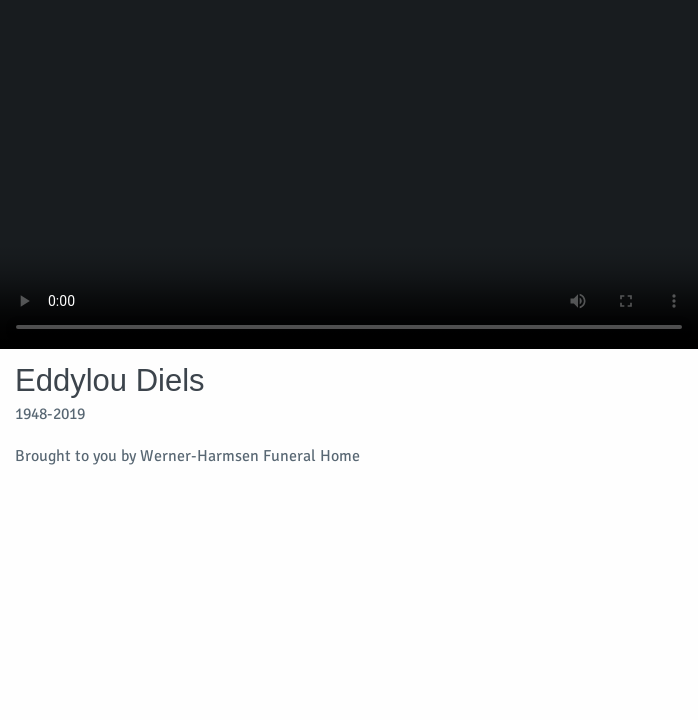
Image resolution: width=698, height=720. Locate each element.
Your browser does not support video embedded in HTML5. (349, 174)
